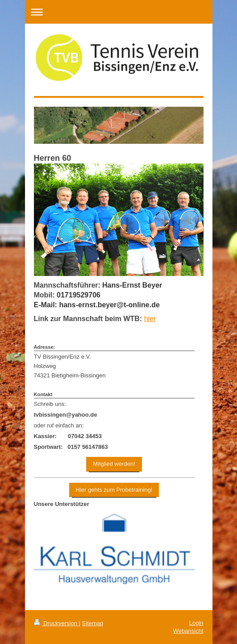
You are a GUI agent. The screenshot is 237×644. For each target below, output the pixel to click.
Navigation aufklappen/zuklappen (119, 12)
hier (150, 319)
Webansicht (188, 631)
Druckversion (56, 623)
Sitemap (93, 623)
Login (196, 623)
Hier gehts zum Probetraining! (114, 490)
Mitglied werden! (114, 464)
